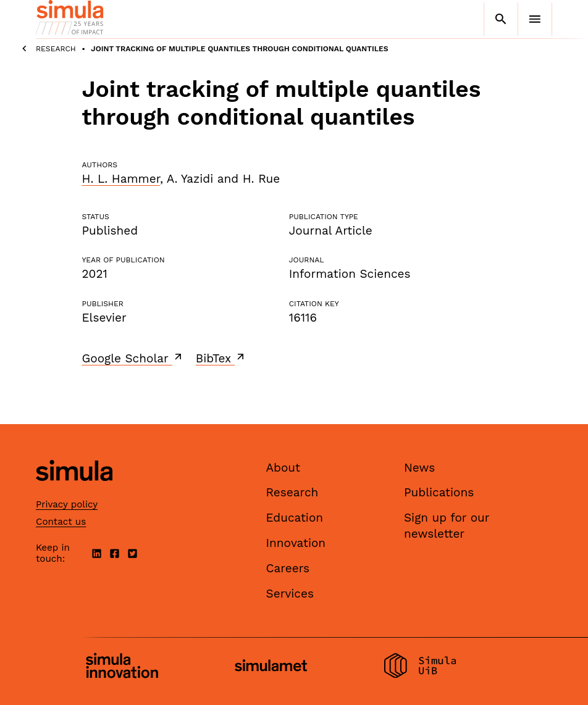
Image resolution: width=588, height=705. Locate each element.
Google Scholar (133, 358)
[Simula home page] (74, 491)
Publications (439, 492)
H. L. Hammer (121, 179)
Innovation (296, 543)
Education (295, 518)
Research (56, 49)
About (283, 468)
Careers (288, 568)
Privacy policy (67, 504)
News (419, 468)
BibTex (221, 358)
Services (290, 594)
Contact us (61, 522)
